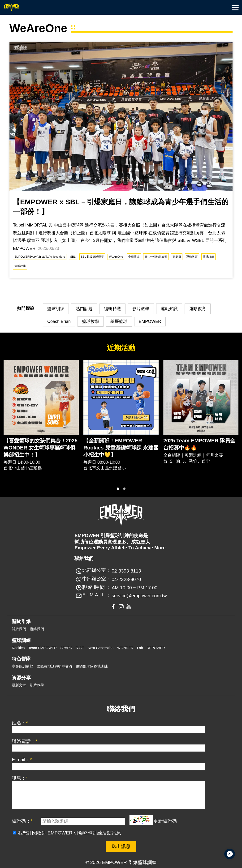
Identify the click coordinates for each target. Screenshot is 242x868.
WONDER (125, 648)
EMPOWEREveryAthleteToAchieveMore (40, 257)
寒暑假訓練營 (22, 666)
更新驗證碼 (165, 821)
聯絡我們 (37, 629)
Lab (140, 648)
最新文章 (19, 685)
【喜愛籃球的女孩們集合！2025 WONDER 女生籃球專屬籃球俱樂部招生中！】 (41, 448)
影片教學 (141, 309)
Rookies (18, 648)
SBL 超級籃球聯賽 (92, 257)
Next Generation (101, 648)
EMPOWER (150, 321)
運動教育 (192, 257)
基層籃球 (119, 321)
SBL (73, 257)
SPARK (66, 648)
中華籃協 (134, 257)
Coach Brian (59, 321)
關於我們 (19, 629)
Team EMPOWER (43, 648)
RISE (80, 648)
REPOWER (156, 648)
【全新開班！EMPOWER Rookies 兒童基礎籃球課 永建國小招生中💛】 (121, 448)
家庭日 (177, 257)
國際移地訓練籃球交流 (55, 666)
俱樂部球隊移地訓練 (92, 666)
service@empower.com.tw (139, 596)
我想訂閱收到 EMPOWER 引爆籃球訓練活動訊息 (69, 833)
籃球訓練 (208, 257)
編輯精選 (112, 309)
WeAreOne (116, 257)
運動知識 (169, 309)
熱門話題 (84, 309)
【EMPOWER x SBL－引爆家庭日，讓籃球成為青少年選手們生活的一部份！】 (121, 207)
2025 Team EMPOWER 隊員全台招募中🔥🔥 (199, 444)
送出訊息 (121, 846)
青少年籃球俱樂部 (156, 257)
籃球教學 (20, 266)
